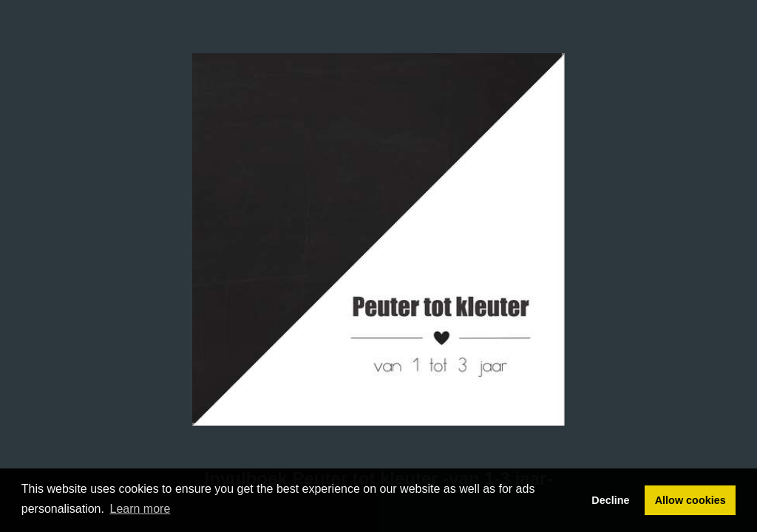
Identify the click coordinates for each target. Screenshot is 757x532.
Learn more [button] (140, 509)
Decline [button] (610, 500)
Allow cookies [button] (690, 500)
